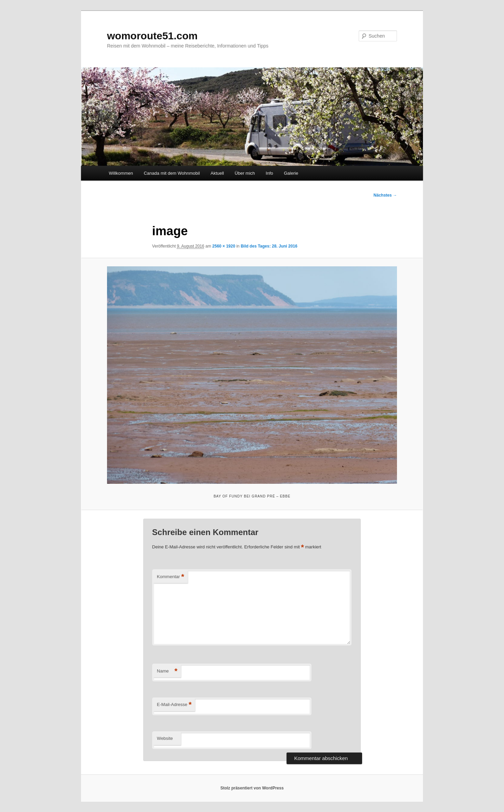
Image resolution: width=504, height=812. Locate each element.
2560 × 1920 (224, 246)
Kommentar (171, 577)
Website (165, 738)
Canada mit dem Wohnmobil (172, 173)
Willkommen (121, 173)
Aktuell (217, 173)
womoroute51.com (152, 36)
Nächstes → (385, 195)
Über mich (245, 173)
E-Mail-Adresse (174, 705)
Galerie (291, 173)
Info (269, 173)
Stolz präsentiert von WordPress (252, 788)
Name (167, 671)
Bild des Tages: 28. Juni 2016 (269, 246)
